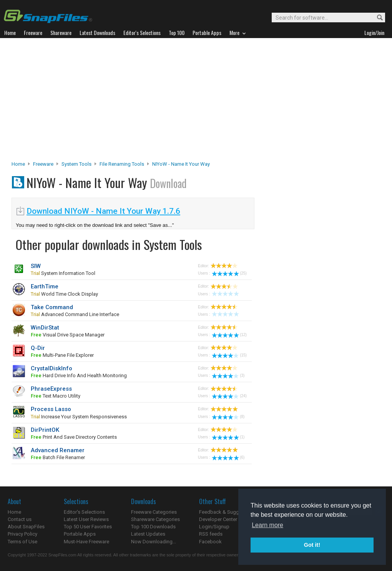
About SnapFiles (26, 527)
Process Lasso (51, 409)
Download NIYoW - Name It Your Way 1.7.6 (103, 211)
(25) (229, 273)
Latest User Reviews (86, 519)
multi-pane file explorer (62, 355)
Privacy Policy (22, 534)
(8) (228, 417)
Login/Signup (214, 527)
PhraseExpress (51, 389)
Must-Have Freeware (86, 542)
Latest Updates (148, 534)
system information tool (63, 273)
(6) (228, 457)
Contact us (20, 519)
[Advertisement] (196, 102)
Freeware (43, 164)
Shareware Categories (155, 519)
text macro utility (56, 396)
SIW (36, 266)
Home (18, 164)
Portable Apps (80, 534)
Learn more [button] (267, 525)
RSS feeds (211, 534)
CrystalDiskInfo (51, 368)
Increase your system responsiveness (79, 417)
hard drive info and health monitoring (79, 375)
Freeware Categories (154, 512)
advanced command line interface (75, 314)
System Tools (76, 164)
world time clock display (64, 294)
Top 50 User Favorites (88, 527)
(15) (229, 355)
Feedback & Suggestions (227, 512)
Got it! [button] (312, 545)
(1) (228, 437)
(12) (229, 335)
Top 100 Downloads (153, 527)
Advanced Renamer (58, 450)
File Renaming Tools (122, 164)
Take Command (52, 307)
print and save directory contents (74, 437)
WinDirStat (45, 328)
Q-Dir (38, 348)
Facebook (210, 542)
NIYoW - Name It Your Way (181, 164)
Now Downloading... (154, 542)
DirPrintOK (45, 430)
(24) (229, 396)
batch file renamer (58, 457)
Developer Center (218, 519)
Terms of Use (22, 542)
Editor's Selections (84, 512)
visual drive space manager (68, 335)
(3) (228, 375)
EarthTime (45, 286)
